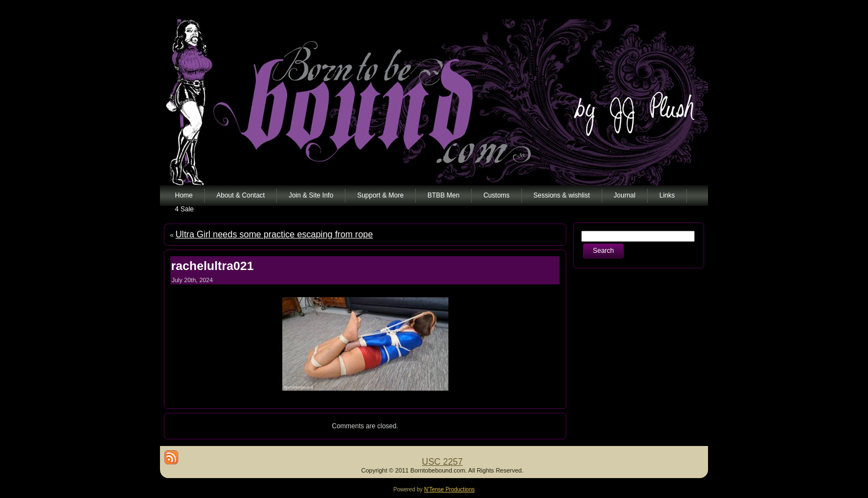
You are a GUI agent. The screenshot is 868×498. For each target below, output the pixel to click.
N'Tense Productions (449, 489)
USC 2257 (442, 462)
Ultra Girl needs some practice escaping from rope (274, 234)
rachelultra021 (212, 266)
